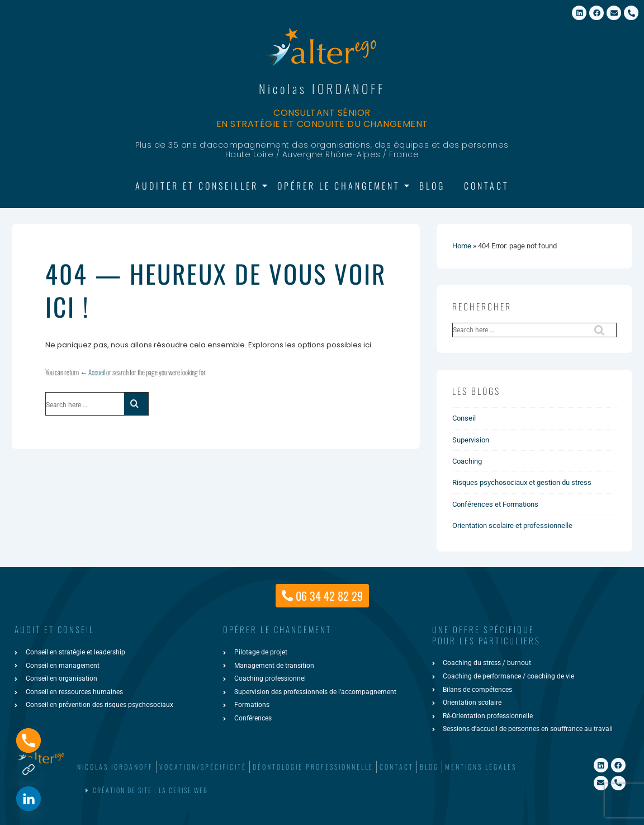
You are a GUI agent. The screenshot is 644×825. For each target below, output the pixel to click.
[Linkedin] (29, 799)
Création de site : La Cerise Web (150, 790)
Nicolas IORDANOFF (322, 88)
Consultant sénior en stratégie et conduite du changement (322, 118)
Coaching (467, 461)
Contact (487, 186)
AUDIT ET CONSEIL (55, 629)
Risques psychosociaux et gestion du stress (522, 482)
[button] (320, 791)
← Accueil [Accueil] (93, 372)
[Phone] (29, 741)
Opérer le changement (341, 186)
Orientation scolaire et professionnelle (512, 525)
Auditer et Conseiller (199, 186)
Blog (432, 186)
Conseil (464, 418)
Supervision (471, 440)
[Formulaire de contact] (29, 770)
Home (462, 246)
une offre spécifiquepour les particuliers (486, 635)
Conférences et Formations (495, 504)
